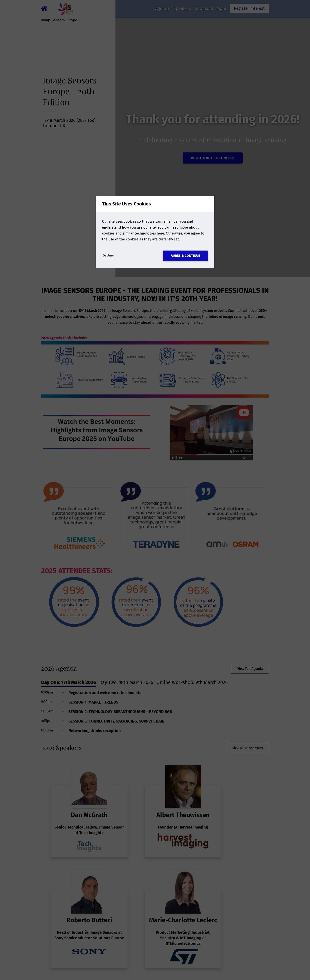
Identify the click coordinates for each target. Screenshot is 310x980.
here (160, 233)
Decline (108, 255)
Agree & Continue (185, 256)
